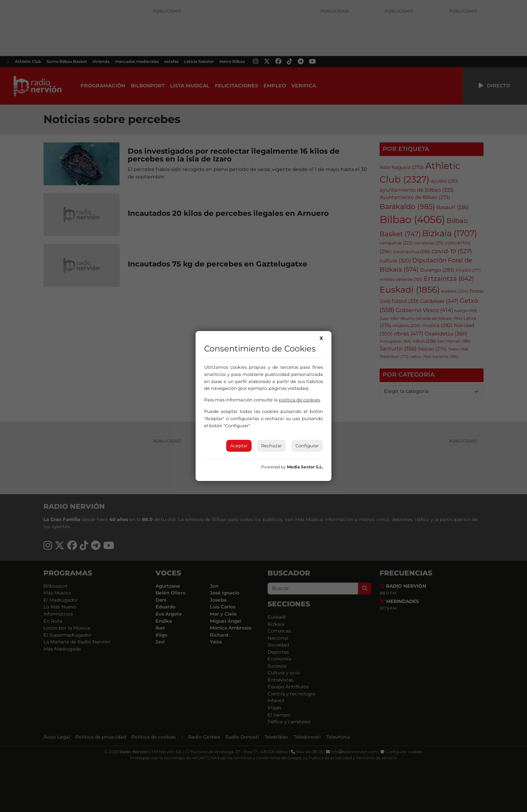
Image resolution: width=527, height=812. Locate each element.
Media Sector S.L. (305, 467)
